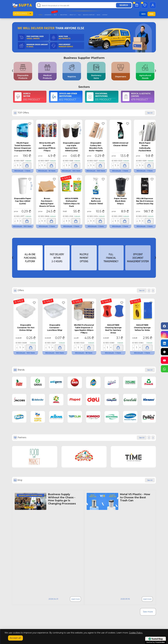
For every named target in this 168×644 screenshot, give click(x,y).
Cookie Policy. (136, 633)
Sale (55, 15)
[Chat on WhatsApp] (164, 369)
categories (48, 15)
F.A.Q (79, 15)
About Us (73, 15)
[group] (23, 71)
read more (75, 599)
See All (142, 438)
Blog (98, 15)
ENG (151, 14)
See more (148, 612)
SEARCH (124, 5)
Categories (20, 14)
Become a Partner (89, 15)
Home (40, 15)
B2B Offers (64, 15)
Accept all (15, 638)
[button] (159, 258)
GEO (143, 14)
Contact (105, 15)
